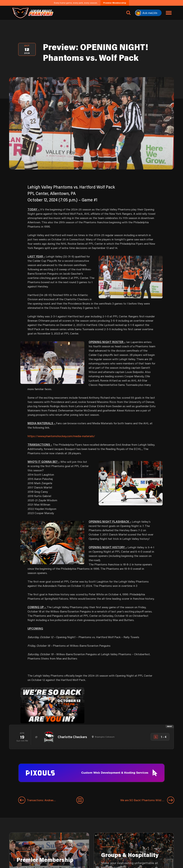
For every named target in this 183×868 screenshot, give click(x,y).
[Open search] (128, 13)
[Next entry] (129, 800)
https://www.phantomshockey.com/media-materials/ (61, 436)
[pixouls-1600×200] (91, 772)
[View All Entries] (80, 800)
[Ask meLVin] (148, 13)
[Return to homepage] (32, 13)
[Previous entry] (47, 800)
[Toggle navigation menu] (169, 13)
